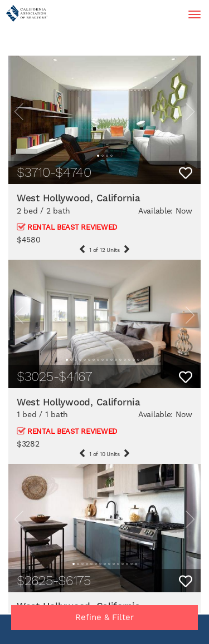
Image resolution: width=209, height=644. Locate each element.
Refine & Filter (104, 617)
